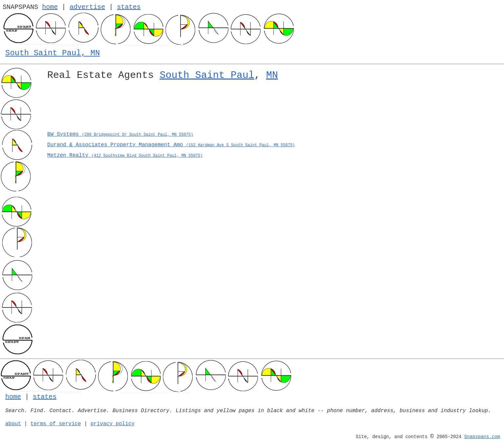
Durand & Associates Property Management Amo (171, 145)
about (13, 424)
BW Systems (120, 134)
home (50, 7)
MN (272, 75)
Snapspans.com (482, 437)
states (129, 7)
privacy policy (112, 424)
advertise (87, 7)
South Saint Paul (207, 75)
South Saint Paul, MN (53, 53)
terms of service (56, 424)
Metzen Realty (125, 155)
